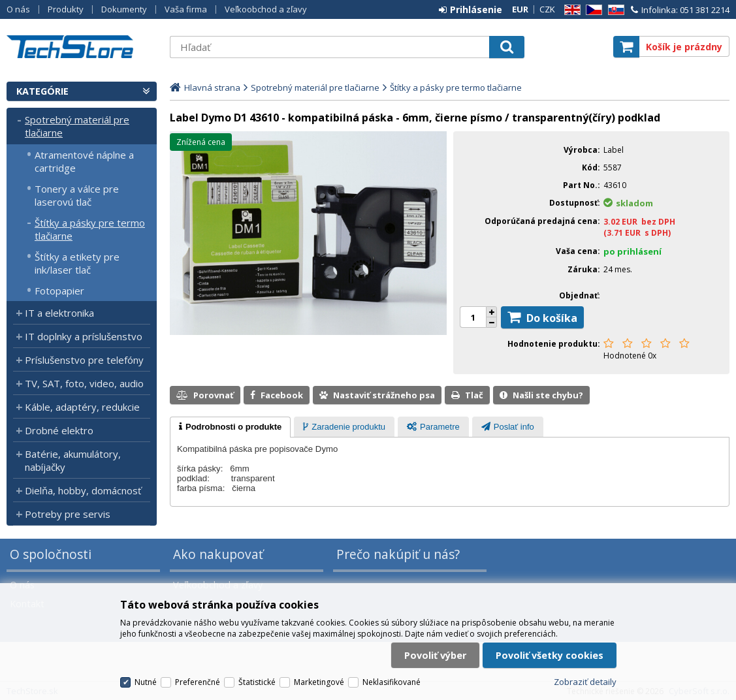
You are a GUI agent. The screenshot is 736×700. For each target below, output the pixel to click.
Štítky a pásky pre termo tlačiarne (90, 229)
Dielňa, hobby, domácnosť (83, 490)
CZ (592, 10)
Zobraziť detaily (585, 682)
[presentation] (230, 427)
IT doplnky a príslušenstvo (84, 336)
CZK (547, 9)
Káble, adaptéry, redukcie (82, 407)
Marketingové (319, 682)
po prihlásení (632, 251)
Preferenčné (198, 682)
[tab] (230, 427)
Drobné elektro (59, 430)
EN (570, 10)
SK (614, 10)
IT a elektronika (59, 313)
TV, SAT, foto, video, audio (84, 383)
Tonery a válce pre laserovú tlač (77, 195)
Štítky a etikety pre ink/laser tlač (77, 263)
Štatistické (257, 682)
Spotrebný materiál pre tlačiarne (77, 126)
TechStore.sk (82, 47)
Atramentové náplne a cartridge (84, 161)
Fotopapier (59, 291)
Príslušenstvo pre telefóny (84, 360)
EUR (520, 9)
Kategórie (42, 91)
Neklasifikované (392, 682)
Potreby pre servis (68, 514)
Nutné (146, 682)
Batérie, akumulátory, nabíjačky (73, 460)
